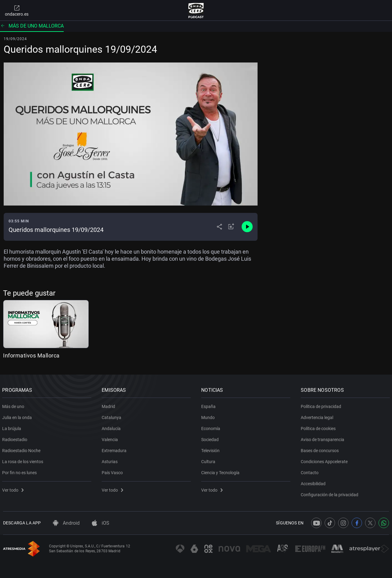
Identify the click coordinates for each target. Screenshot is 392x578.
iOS (101, 523)
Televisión (211, 449)
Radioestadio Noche (22, 449)
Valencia (111, 438)
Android (66, 523)
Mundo (209, 416)
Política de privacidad (322, 405)
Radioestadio (16, 438)
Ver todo (14, 489)
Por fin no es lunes (20, 471)
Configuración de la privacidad (330, 493)
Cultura (209, 460)
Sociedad (211, 438)
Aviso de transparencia (323, 438)
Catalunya (112, 416)
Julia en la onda (18, 416)
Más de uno (14, 405)
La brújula (13, 427)
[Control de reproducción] (247, 227)
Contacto (311, 471)
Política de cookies (319, 427)
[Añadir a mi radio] (231, 227)
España (209, 405)
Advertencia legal (318, 416)
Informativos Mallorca (31, 355)
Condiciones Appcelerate (325, 460)
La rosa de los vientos (24, 460)
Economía (212, 427)
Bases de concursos (321, 449)
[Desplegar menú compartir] (219, 227)
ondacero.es (17, 10)
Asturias (111, 460)
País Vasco (113, 471)
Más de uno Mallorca (32, 26)
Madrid (109, 405)
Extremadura (115, 449)
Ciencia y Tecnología (221, 471)
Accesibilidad (314, 482)
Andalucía (112, 427)
